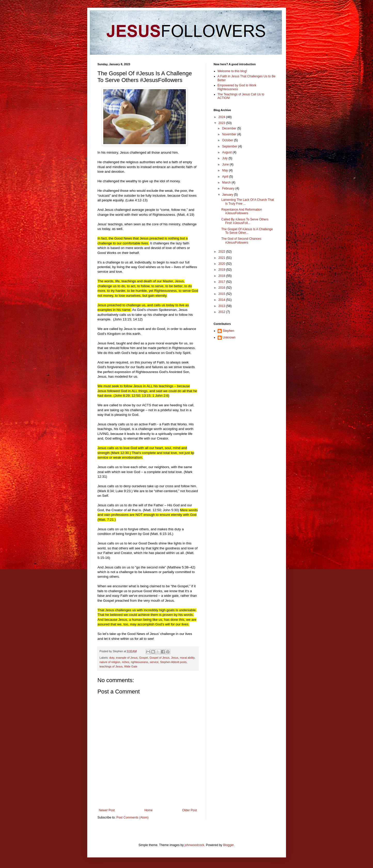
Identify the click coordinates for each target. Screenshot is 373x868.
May (225, 170)
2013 (222, 306)
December (230, 128)
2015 (222, 294)
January (228, 195)
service (154, 662)
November (230, 134)
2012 (222, 312)
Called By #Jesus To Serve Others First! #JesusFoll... (245, 221)
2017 (222, 282)
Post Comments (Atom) (133, 817)
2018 (222, 276)
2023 (222, 123)
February (229, 188)
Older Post (190, 810)
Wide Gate (131, 666)
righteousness (140, 662)
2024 (222, 117)
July (225, 158)
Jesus (175, 658)
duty (112, 658)
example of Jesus (127, 658)
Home (148, 810)
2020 (222, 264)
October (228, 140)
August (227, 152)
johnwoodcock (194, 845)
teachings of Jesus (111, 666)
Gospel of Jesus (159, 658)
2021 (222, 258)
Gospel (144, 658)
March (227, 183)
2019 (222, 270)
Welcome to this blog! (232, 71)
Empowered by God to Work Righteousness (237, 87)
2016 (222, 288)
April (225, 177)
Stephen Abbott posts (173, 662)
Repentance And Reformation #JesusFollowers (241, 211)
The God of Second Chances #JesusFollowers (241, 241)
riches (126, 662)
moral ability (187, 658)
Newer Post (107, 810)
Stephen (229, 331)
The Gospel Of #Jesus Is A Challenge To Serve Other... (247, 231)
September (230, 146)
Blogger (228, 845)
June (226, 164)
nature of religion (110, 662)
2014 (222, 300)
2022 (222, 252)
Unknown (229, 337)
